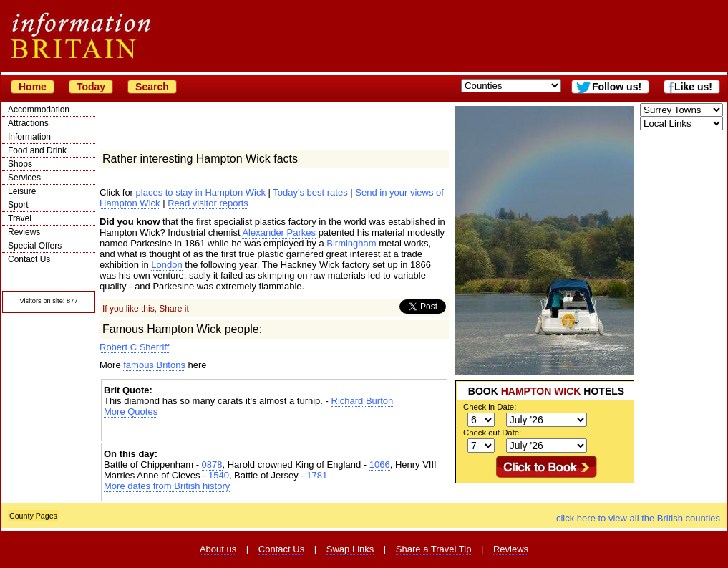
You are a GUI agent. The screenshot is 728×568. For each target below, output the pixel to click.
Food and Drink (37, 150)
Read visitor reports (208, 203)
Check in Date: (490, 407)
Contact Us (29, 259)
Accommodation (39, 110)
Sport (18, 205)
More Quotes (131, 411)
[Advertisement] (274, 429)
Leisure (22, 191)
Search (152, 87)
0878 (212, 464)
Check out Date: (492, 433)
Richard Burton (363, 401)
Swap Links (350, 549)
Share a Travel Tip (434, 549)
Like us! (693, 87)
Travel (20, 218)
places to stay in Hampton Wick (201, 192)
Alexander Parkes (279, 232)
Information (29, 137)
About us (218, 549)
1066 (380, 464)
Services (24, 178)
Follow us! (617, 87)
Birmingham (351, 243)
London (166, 265)
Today (91, 87)
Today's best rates (310, 192)
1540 (219, 475)
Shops (20, 164)
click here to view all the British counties (638, 518)
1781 (317, 475)
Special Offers (35, 246)
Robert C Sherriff (134, 347)
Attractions (28, 123)
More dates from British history (167, 486)
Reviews (24, 232)
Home (33, 87)
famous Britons (154, 365)
